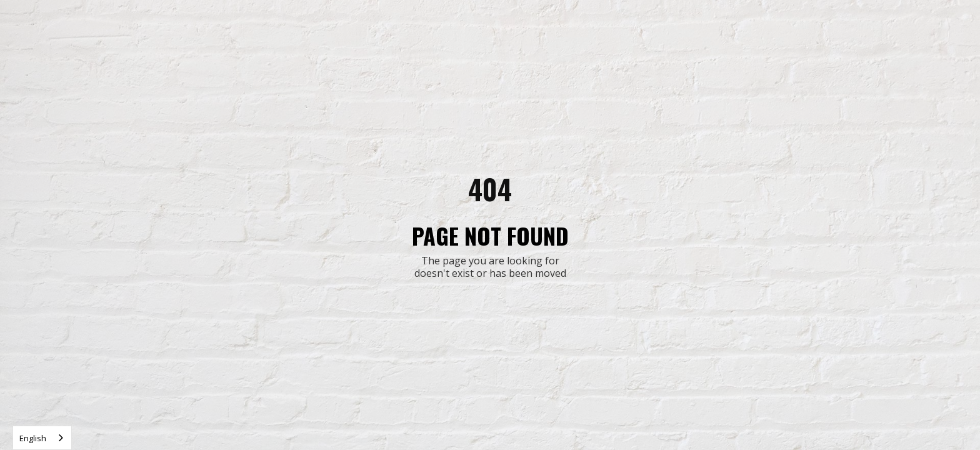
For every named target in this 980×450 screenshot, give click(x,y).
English (33, 438)
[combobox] (42, 438)
